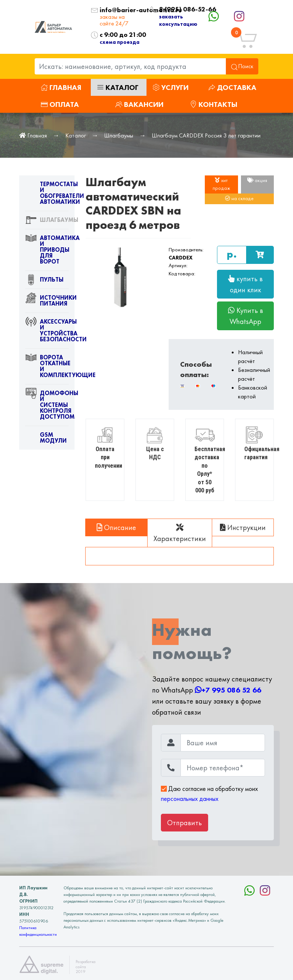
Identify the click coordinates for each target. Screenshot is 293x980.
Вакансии (139, 104)
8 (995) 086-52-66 (171, 9)
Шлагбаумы (119, 135)
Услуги (170, 87)
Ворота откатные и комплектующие (47, 368)
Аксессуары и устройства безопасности (47, 332)
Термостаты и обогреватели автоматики (47, 195)
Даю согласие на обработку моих (209, 794)
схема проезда (120, 42)
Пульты (44, 281)
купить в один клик (245, 284)
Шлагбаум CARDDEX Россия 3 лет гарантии (206, 135)
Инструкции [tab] (243, 527)
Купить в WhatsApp (246, 316)
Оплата (60, 104)
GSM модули (46, 439)
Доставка (232, 87)
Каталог (118, 87)
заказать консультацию (178, 20)
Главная (61, 87)
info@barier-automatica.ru (119, 10)
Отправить (185, 823)
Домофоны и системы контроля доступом (47, 407)
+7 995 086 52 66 (228, 690)
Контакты (213, 104)
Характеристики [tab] (180, 533)
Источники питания (47, 302)
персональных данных (190, 799)
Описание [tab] (116, 527)
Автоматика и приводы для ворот (47, 251)
